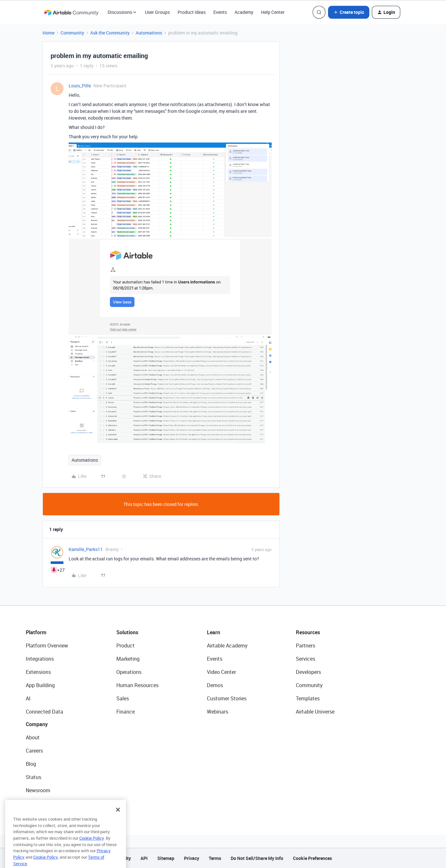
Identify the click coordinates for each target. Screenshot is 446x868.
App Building (40, 685)
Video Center (221, 672)
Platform (36, 632)
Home (48, 33)
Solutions (127, 632)
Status (34, 777)
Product (126, 646)
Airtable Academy (227, 646)
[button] (349, 12)
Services (305, 659)
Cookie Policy (92, 852)
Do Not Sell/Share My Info (257, 858)
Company (37, 724)
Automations (149, 33)
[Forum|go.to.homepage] (71, 12)
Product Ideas (192, 12)
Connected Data (44, 712)
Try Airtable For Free (48, 804)
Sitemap (166, 858)
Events (220, 12)
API (144, 858)
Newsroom (38, 790)
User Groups (157, 12)
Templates (308, 698)
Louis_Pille (80, 86)
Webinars (218, 712)
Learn (213, 632)
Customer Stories (227, 698)
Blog (31, 764)
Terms (215, 858)
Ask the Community (110, 33)
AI (28, 698)
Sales (123, 698)
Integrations (40, 659)
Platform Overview (47, 646)
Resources (308, 632)
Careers (34, 751)
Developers (308, 672)
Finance (126, 712)
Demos (215, 685)
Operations (129, 672)
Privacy (192, 858)
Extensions (38, 672)
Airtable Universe (315, 712)
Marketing (128, 659)
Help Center (273, 12)
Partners (305, 646)
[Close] (118, 824)
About (33, 737)
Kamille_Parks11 (86, 549)
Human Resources (137, 685)
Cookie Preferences (312, 858)
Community (72, 33)
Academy (244, 12)
